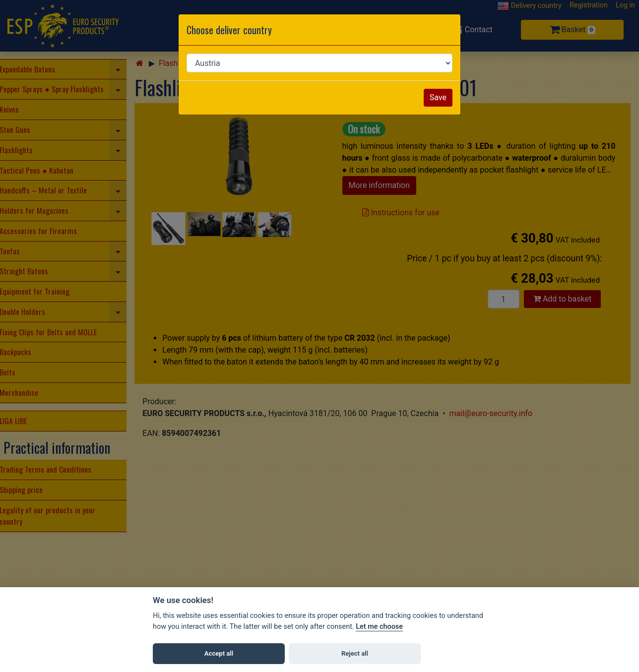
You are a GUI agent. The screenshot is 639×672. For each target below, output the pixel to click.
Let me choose (379, 627)
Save (438, 97)
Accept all (219, 653)
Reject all (355, 653)
